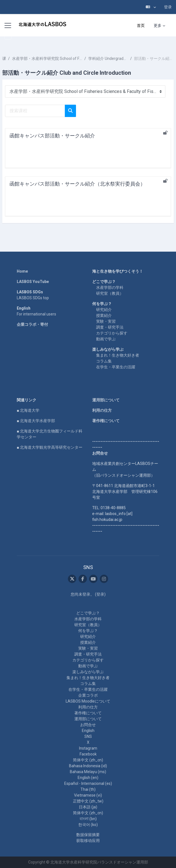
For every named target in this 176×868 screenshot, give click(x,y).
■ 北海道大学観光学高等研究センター (50, 447)
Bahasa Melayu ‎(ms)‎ (88, 772)
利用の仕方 (102, 410)
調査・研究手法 (110, 327)
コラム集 (104, 361)
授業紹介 (104, 315)
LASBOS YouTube (33, 282)
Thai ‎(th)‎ (88, 789)
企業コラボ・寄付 (32, 324)
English (88, 731)
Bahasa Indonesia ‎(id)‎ (88, 766)
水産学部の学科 (110, 287)
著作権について (106, 421)
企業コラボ (88, 695)
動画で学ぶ (106, 339)
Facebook (88, 754)
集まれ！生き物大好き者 (118, 355)
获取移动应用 (88, 841)
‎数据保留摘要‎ (88, 835)
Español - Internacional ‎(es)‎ (88, 783)
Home (22, 271)
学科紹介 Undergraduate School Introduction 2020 (108, 59)
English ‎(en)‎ (88, 778)
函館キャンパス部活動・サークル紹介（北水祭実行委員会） (77, 184)
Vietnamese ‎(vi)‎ (88, 795)
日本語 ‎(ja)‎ (88, 807)
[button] (151, 7)
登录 (168, 7)
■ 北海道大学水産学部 (36, 421)
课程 (4, 59)
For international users (36, 314)
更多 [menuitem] (158, 25)
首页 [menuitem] (141, 25)
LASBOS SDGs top (33, 298)
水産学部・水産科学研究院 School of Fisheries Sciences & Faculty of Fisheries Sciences (47, 59)
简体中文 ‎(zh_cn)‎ (88, 760)
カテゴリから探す (112, 333)
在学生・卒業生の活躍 (116, 367)
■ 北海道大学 (28, 410)
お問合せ (88, 725)
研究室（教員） (110, 293)
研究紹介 (104, 310)
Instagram (88, 748)
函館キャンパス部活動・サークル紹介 (52, 136)
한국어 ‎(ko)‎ (88, 825)
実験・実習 (106, 321)
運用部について (106, 400)
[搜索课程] (35, 111)
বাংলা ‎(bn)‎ (88, 819)
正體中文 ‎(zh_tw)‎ (88, 801)
